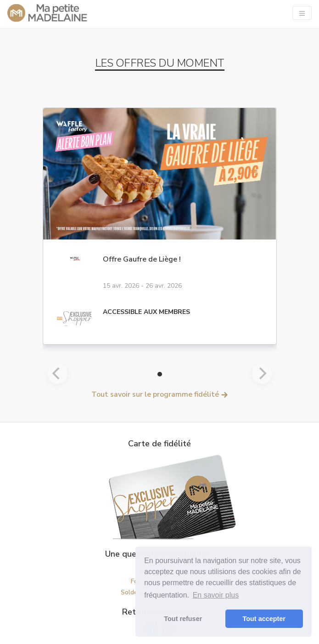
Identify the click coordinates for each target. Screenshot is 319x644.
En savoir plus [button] (216, 595)
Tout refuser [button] (183, 619)
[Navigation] (302, 13)
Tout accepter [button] (264, 619)
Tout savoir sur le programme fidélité (160, 394)
